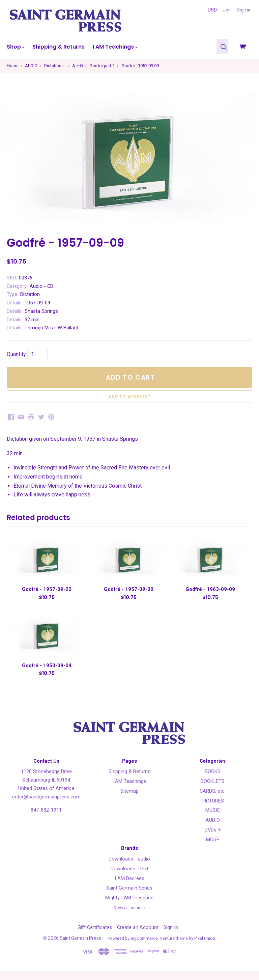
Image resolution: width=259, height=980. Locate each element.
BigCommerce (144, 948)
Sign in (243, 10)
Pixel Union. (205, 948)
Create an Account (138, 936)
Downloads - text (129, 878)
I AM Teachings (115, 47)
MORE (213, 849)
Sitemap (129, 800)
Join (227, 10)
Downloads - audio (129, 868)
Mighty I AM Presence (129, 907)
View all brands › (129, 917)
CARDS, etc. (213, 800)
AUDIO (213, 829)
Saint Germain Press (80, 948)
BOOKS (213, 781)
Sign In (171, 936)
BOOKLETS (213, 791)
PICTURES (213, 810)
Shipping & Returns (59, 47)
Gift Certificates (95, 936)
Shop (16, 47)
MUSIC (213, 820)
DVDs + (213, 839)
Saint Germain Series (129, 897)
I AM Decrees (129, 888)
